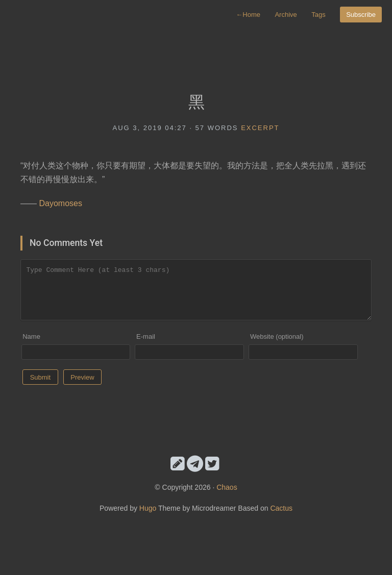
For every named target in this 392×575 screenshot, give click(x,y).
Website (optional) (277, 336)
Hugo (148, 508)
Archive (286, 15)
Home (248, 15)
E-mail (146, 336)
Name (31, 336)
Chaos (227, 487)
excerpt (260, 128)
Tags (318, 15)
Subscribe (361, 15)
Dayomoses (60, 203)
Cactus (281, 508)
